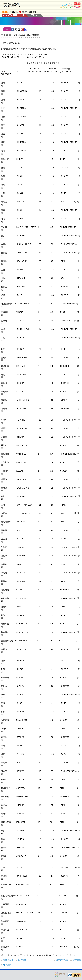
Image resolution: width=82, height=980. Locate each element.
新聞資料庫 (8, 960)
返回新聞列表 (62, 960)
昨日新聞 (22, 960)
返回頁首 (77, 960)
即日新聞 (7, 965)
